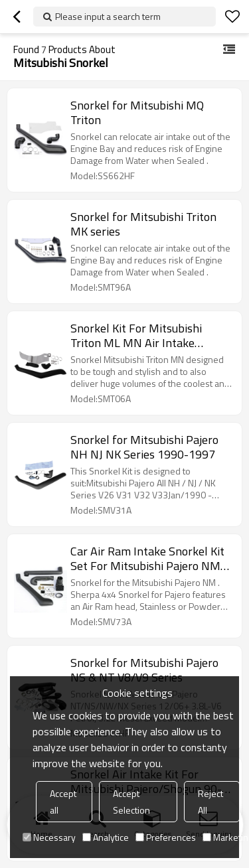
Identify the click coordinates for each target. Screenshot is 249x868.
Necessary (49, 837)
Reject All (210, 802)
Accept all (63, 802)
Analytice (106, 837)
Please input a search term (108, 16)
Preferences (166, 837)
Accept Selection (131, 802)
